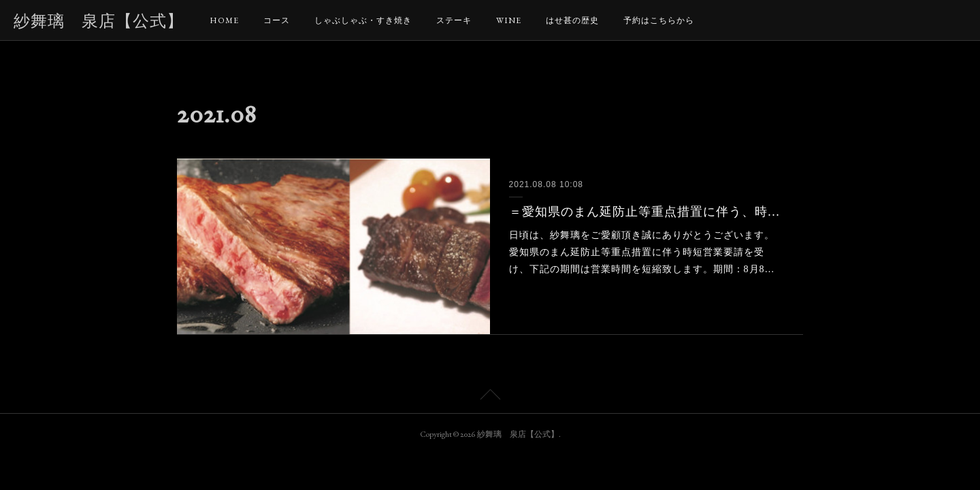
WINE (509, 20)
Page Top (490, 397)
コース (277, 20)
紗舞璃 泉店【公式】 (99, 21)
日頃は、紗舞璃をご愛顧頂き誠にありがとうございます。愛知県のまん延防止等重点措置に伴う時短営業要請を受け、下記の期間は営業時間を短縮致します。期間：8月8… (642, 252)
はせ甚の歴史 (572, 20)
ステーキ (454, 20)
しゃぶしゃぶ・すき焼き (363, 20)
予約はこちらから (659, 20)
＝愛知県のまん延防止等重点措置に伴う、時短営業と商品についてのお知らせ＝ (647, 212)
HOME (224, 20)
